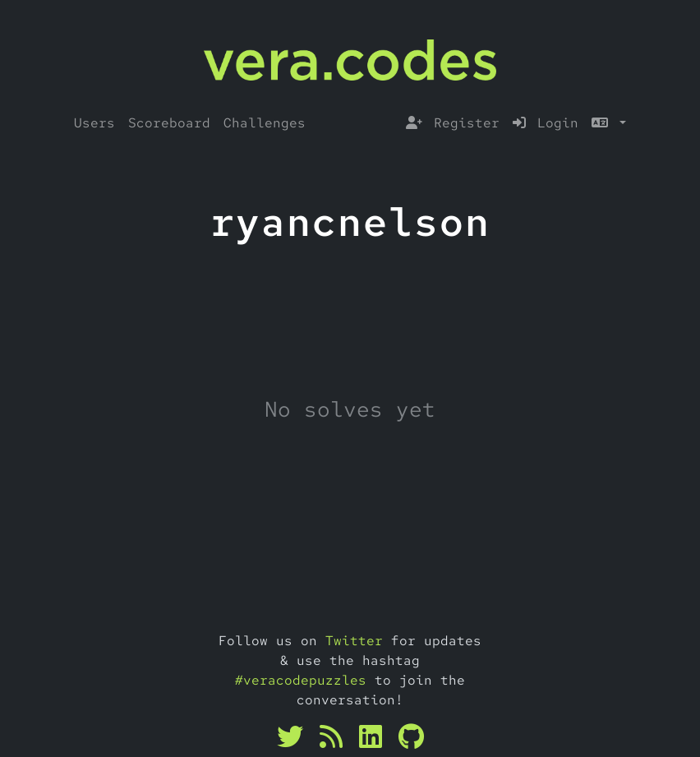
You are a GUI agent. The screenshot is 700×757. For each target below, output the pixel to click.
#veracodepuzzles (301, 680)
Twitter (354, 641)
